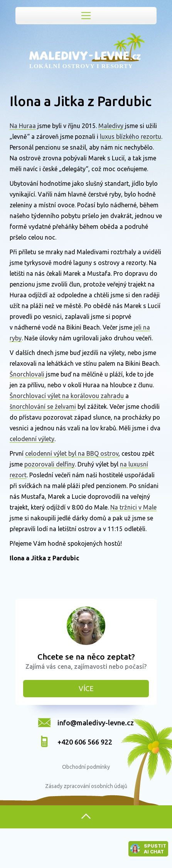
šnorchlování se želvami (43, 407)
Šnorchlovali (27, 374)
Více (86, 688)
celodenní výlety (32, 439)
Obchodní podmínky (86, 767)
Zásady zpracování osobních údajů (86, 786)
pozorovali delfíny (50, 464)
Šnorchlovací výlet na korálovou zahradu (67, 396)
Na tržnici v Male (133, 507)
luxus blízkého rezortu (131, 137)
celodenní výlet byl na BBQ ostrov (72, 453)
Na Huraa (23, 126)
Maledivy (111, 126)
